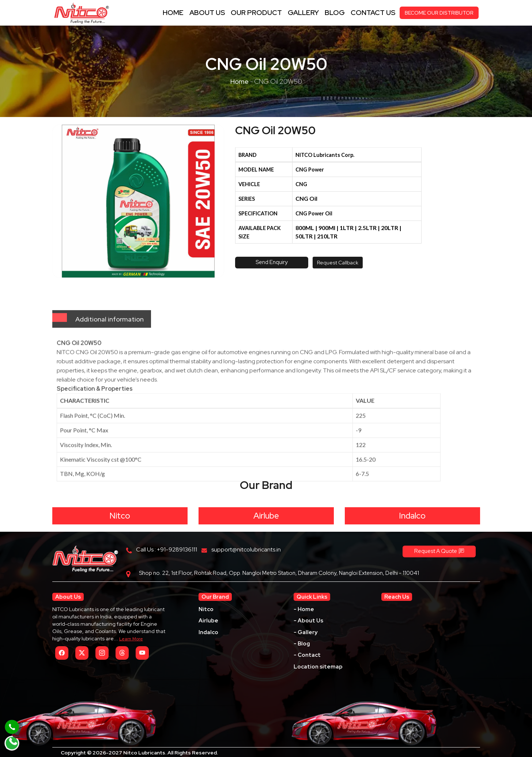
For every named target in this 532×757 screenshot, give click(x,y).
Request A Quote (439, 551)
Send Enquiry (272, 262)
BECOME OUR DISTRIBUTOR (439, 13)
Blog (335, 13)
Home (173, 13)
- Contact (307, 655)
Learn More (131, 639)
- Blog (302, 644)
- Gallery (305, 632)
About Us (207, 13)
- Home (304, 609)
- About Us (308, 621)
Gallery (303, 13)
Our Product (256, 13)
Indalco (412, 516)
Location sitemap (318, 667)
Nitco (120, 516)
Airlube (266, 516)
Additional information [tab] (110, 341)
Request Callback (338, 263)
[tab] (60, 339)
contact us (373, 13)
